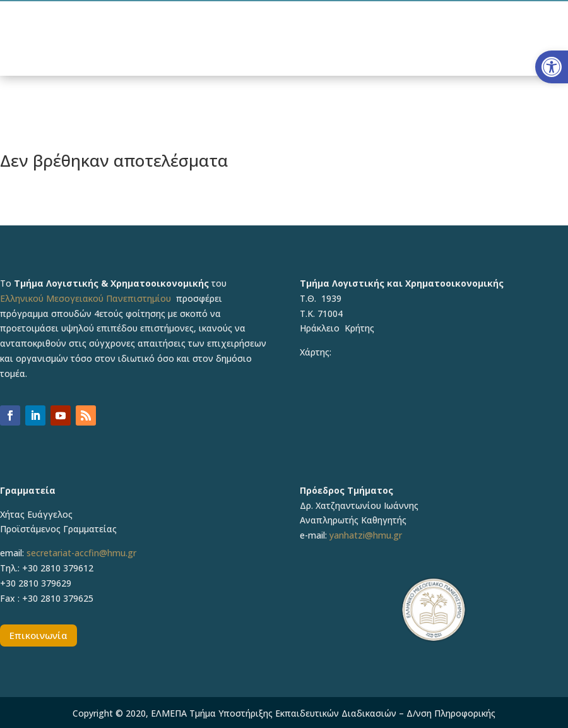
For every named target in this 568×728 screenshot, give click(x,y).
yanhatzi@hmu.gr (366, 535)
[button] (552, 67)
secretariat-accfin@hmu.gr (81, 553)
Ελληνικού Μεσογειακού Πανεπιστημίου (86, 298)
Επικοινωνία (38, 635)
